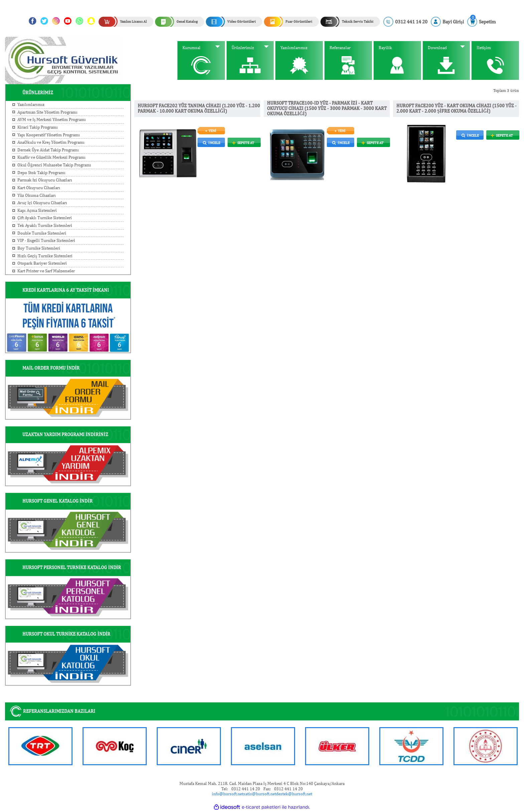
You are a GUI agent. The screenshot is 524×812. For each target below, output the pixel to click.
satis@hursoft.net (260, 794)
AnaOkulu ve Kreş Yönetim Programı (51, 142)
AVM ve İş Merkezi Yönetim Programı (52, 119)
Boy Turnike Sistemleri (39, 248)
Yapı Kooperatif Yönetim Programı (49, 135)
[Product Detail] (229, 131)
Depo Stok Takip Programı (41, 173)
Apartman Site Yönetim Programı (47, 112)
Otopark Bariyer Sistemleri (42, 263)
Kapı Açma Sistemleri (37, 210)
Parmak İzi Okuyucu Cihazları (45, 180)
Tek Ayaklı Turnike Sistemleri (45, 225)
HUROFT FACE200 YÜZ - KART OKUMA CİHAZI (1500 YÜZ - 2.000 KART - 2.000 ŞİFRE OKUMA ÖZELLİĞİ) (456, 108)
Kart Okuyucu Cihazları (39, 188)
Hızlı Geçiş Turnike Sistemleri (45, 256)
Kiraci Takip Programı (38, 127)
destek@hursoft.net (294, 794)
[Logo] (63, 60)
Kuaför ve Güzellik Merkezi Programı (51, 157)
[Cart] (481, 22)
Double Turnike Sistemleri (42, 233)
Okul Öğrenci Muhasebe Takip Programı (54, 165)
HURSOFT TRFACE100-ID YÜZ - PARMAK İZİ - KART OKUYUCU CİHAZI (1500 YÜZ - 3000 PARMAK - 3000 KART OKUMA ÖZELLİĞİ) (327, 108)
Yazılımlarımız (31, 104)
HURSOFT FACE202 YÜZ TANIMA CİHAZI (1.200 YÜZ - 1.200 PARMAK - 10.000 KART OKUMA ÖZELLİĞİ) (199, 108)
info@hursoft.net (228, 794)
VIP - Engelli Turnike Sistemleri (46, 240)
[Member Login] (447, 22)
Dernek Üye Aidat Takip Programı (48, 150)
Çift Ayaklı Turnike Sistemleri (45, 218)
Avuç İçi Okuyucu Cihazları (42, 203)
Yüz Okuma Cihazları (37, 195)
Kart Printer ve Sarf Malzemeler (46, 271)
